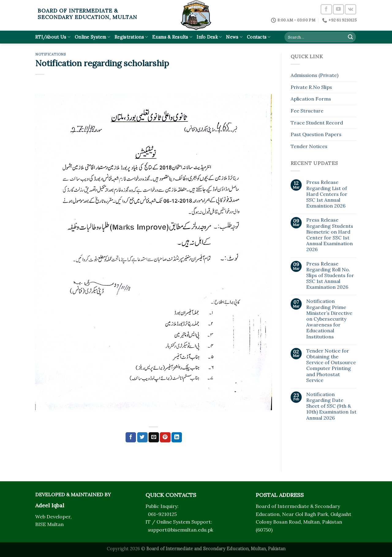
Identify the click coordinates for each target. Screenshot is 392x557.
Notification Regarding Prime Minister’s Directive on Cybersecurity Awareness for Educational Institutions (329, 319)
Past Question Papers (316, 134)
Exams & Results (172, 37)
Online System (92, 37)
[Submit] (350, 37)
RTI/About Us (53, 37)
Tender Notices (309, 146)
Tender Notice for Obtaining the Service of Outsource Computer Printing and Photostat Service (331, 366)
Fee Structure (307, 111)
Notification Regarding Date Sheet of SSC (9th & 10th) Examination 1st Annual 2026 (331, 406)
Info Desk (209, 37)
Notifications (50, 54)
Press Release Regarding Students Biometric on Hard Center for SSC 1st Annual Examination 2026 (330, 235)
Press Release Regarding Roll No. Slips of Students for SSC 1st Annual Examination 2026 (330, 276)
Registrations (131, 37)
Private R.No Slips (311, 87)
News (234, 37)
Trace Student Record (317, 123)
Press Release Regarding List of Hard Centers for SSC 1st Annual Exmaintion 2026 (327, 194)
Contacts (259, 37)
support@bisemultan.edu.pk (181, 530)
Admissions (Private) (315, 75)
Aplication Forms (311, 99)
